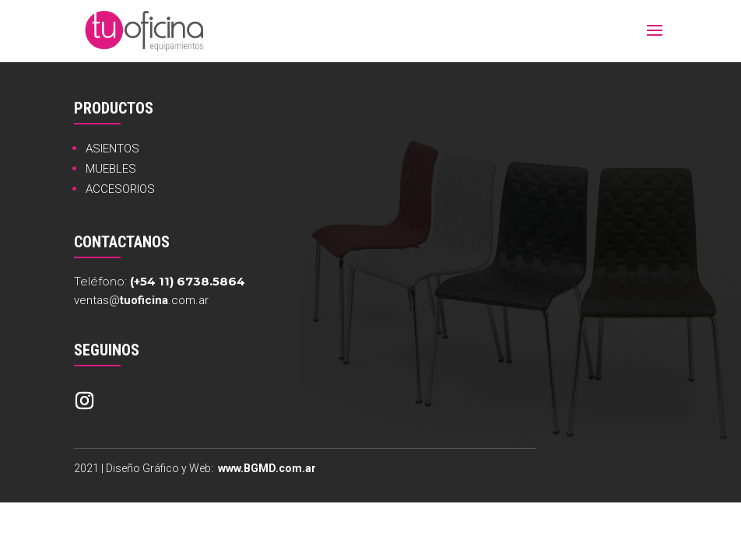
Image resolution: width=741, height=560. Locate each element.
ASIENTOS (112, 149)
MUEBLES (111, 169)
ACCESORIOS (120, 189)
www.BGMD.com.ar (267, 468)
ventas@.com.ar (141, 300)
